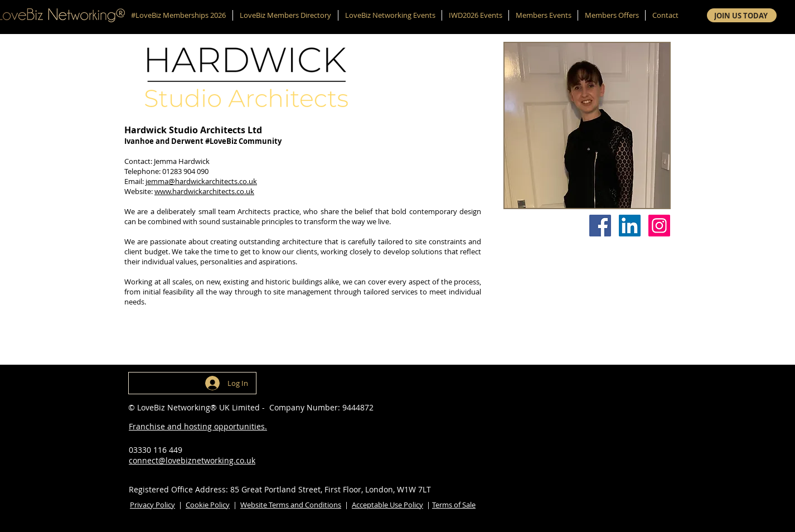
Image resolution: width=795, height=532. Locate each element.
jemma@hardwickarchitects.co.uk (201, 181)
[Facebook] (600, 226)
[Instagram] (659, 226)
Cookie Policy (208, 505)
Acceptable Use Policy (387, 505)
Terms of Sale (454, 505)
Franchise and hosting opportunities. (198, 426)
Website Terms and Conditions (291, 505)
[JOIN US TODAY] (742, 15)
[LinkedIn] (630, 226)
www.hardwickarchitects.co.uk (204, 191)
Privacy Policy (152, 505)
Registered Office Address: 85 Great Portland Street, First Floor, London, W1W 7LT (280, 489)
